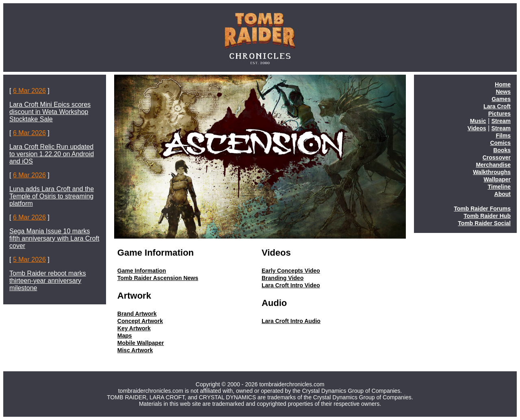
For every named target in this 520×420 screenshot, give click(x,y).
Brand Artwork (137, 314)
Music (478, 121)
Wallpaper (497, 179)
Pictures (499, 114)
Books (502, 150)
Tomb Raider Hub (487, 216)
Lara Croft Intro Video (291, 285)
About (503, 194)
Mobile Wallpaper (141, 343)
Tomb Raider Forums (482, 209)
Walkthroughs (492, 172)
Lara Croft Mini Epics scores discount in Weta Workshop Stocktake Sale (50, 112)
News (503, 92)
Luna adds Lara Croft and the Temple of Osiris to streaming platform (52, 196)
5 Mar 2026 (29, 260)
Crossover (497, 157)
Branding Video (283, 278)
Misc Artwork (135, 350)
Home (503, 84)
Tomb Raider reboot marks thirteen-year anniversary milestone (48, 281)
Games (501, 99)
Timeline (499, 187)
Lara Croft (497, 106)
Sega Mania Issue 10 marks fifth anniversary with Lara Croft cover (54, 238)
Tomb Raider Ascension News (158, 278)
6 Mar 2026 (29, 91)
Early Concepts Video (291, 271)
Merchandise (493, 165)
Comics (500, 143)
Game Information (142, 271)
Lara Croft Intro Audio (291, 321)
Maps (125, 336)
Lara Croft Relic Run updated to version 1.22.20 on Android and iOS (52, 154)
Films (503, 136)
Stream (501, 121)
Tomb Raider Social (484, 223)
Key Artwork (134, 328)
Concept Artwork (140, 321)
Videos (477, 128)
